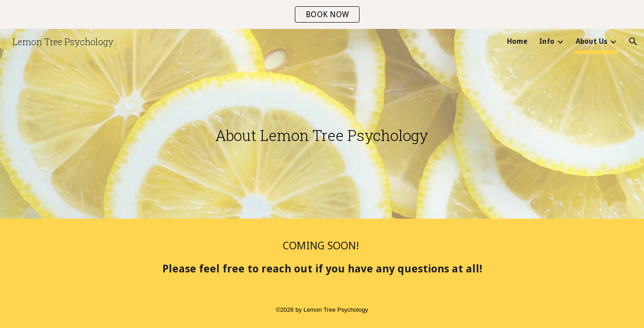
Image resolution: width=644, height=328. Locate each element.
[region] (322, 14)
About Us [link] (592, 41)
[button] (633, 42)
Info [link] (547, 41)
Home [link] (517, 41)
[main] (322, 126)
